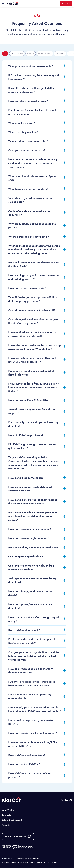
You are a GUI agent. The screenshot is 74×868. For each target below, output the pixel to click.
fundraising (45, 53)
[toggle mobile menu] (3, 3)
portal (31, 53)
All (5, 53)
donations (17, 53)
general (60, 53)
